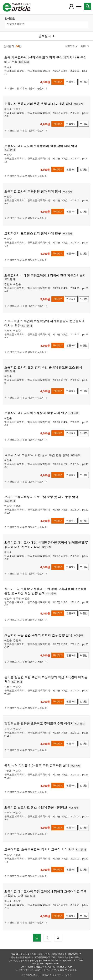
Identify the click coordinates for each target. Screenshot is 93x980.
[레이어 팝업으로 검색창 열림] (88, 6)
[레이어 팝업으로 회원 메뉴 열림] (71, 6)
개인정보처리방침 (30, 975)
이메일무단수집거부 (51, 975)
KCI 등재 (24, 62)
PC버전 (68, 975)
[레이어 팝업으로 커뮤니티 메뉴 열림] (79, 6)
